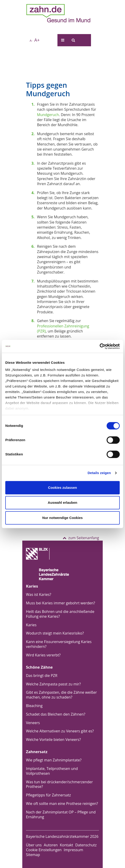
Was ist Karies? (39, 594)
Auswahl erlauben (62, 502)
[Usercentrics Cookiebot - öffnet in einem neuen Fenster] (100, 346)
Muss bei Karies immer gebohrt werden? (61, 603)
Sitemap (33, 855)
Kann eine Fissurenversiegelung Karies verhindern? (59, 644)
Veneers (33, 723)
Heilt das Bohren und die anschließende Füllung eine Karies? (60, 614)
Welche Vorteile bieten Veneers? (53, 740)
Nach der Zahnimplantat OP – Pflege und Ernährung (61, 814)
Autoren (51, 845)
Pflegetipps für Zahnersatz (48, 795)
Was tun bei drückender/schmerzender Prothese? (59, 784)
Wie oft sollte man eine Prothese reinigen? (62, 804)
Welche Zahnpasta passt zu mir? (53, 684)
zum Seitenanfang (81, 538)
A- (31, 41)
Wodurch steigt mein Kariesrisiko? (55, 633)
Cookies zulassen (62, 488)
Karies (31, 625)
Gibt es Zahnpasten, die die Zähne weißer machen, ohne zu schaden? (61, 695)
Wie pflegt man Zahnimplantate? (54, 760)
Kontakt (66, 845)
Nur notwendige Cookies (62, 518)
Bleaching (34, 706)
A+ (37, 40)
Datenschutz (86, 845)
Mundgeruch (48, 115)
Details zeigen (99, 473)
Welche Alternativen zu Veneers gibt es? (60, 731)
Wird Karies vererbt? (43, 655)
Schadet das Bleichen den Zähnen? (56, 714)
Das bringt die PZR (42, 676)
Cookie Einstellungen (44, 850)
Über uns (34, 845)
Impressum (73, 850)
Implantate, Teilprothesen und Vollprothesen (52, 771)
